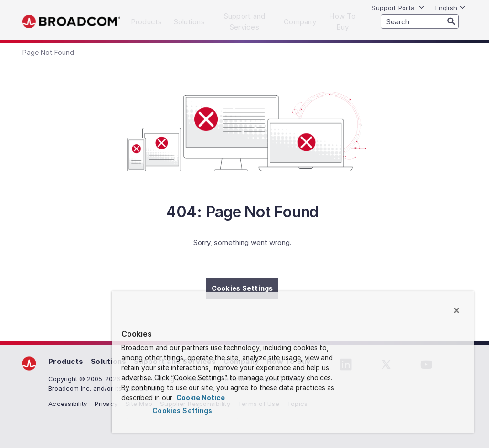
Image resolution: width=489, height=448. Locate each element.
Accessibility (68, 404)
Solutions (108, 361)
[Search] (451, 21)
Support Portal (398, 8)
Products (66, 361)
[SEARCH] (420, 21)
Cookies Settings (242, 288)
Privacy (106, 404)
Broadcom (71, 22)
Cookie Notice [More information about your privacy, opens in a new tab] (200, 398)
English (450, 8)
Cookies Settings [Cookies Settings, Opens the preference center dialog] (182, 411)
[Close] (457, 310)
